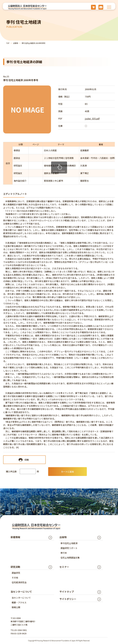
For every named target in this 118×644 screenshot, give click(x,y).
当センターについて (21, 598)
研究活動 (15, 567)
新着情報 (15, 537)
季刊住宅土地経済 (69, 543)
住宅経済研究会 (19, 582)
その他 (15, 578)
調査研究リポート (69, 548)
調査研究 (16, 573)
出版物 (16, 43)
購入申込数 (11, 471)
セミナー (64, 567)
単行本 (64, 553)
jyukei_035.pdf (92, 119)
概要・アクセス (19, 602)
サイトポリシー (68, 599)
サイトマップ (67, 592)
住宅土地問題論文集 (70, 558)
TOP (8, 43)
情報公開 (16, 607)
